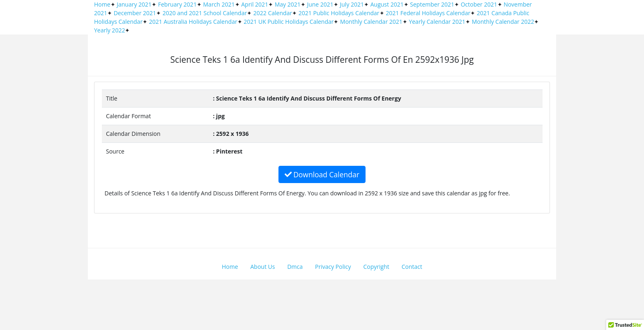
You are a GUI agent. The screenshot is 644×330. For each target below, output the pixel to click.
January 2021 (134, 4)
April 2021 (255, 4)
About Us (263, 267)
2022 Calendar (273, 13)
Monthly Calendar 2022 (503, 22)
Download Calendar (322, 174)
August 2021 (387, 4)
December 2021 (135, 13)
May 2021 (288, 4)
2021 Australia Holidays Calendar (193, 22)
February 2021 (177, 4)
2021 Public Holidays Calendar (339, 13)
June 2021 (320, 4)
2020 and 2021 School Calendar (205, 13)
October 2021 (479, 4)
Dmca (295, 267)
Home (102, 4)
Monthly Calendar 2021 (371, 22)
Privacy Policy (333, 267)
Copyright (376, 267)
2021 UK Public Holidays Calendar (289, 22)
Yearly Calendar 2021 (437, 22)
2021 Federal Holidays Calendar (428, 13)
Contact (412, 267)
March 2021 (219, 4)
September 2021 (432, 4)
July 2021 (352, 4)
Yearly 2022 (109, 30)
